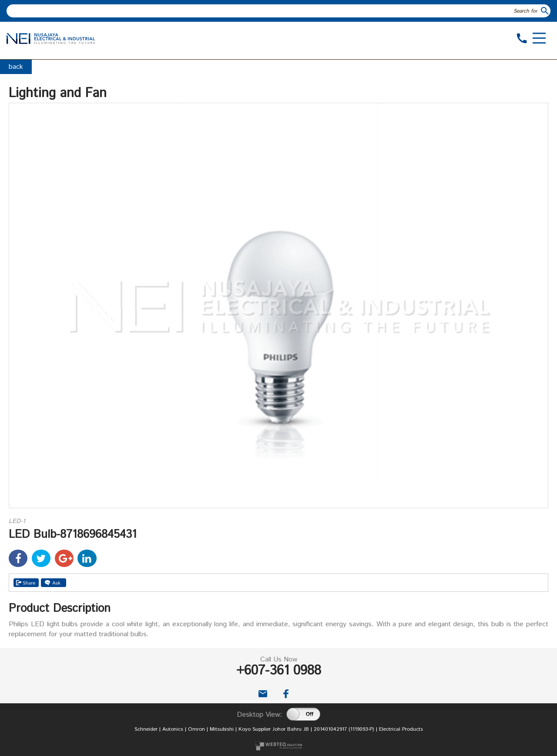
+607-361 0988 (279, 671)
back (16, 67)
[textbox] (273, 11)
